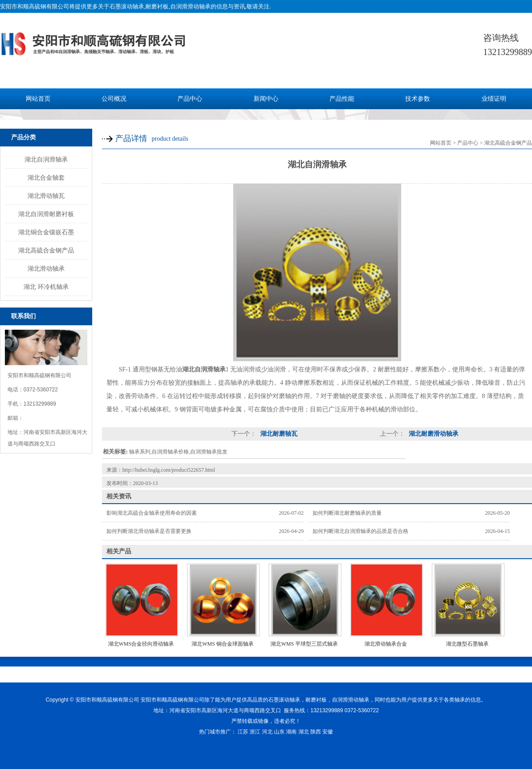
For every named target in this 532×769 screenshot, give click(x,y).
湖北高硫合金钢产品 (46, 250)
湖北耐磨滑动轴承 (433, 434)
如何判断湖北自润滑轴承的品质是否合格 (360, 531)
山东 (279, 732)
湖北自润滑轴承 (46, 159)
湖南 (291, 732)
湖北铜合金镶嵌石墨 (46, 232)
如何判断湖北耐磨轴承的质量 (347, 513)
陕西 (316, 732)
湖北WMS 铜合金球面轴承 (223, 644)
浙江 (255, 732)
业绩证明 (494, 99)
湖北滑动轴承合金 (386, 644)
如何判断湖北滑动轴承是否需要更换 (149, 531)
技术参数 (418, 99)
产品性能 (342, 99)
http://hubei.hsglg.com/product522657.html (169, 470)
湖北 (304, 732)
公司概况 (114, 99)
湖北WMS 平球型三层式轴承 (304, 644)
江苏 (243, 732)
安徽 (328, 732)
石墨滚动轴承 (127, 6)
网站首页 (38, 99)
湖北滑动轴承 (46, 268)
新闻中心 (266, 99)
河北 (267, 732)
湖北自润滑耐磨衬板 (46, 214)
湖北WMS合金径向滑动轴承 (141, 644)
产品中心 (190, 99)
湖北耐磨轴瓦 (278, 434)
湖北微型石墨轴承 (467, 644)
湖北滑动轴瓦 (46, 196)
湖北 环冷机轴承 (46, 287)
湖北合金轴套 (46, 177)
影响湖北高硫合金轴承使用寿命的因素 (152, 513)
